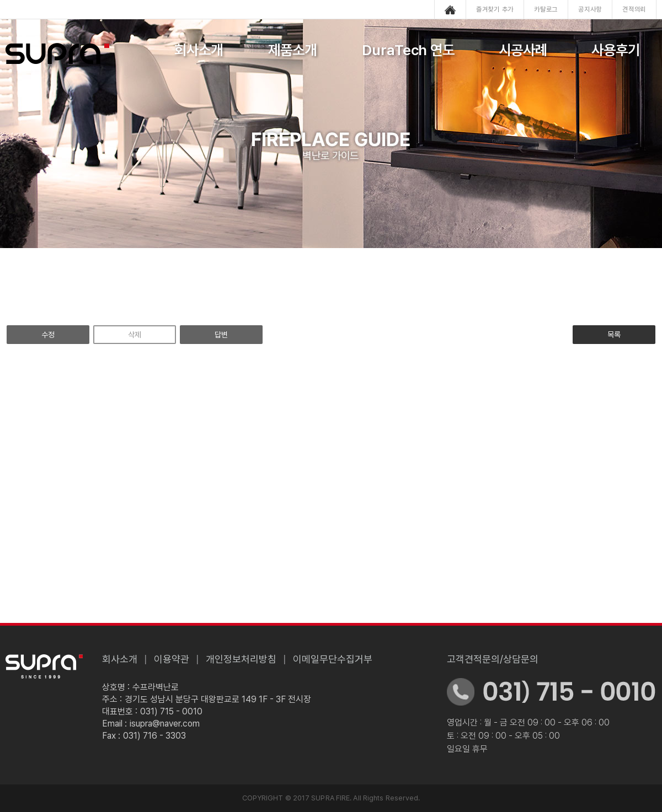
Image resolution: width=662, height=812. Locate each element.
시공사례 (523, 50)
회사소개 (199, 50)
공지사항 (590, 9)
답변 (221, 335)
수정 (48, 335)
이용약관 (172, 659)
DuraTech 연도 (409, 50)
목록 (614, 335)
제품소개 (292, 50)
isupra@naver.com (165, 724)
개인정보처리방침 (241, 659)
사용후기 (616, 50)
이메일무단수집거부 (333, 659)
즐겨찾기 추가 (495, 9)
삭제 (135, 335)
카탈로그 (546, 9)
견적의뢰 (634, 9)
